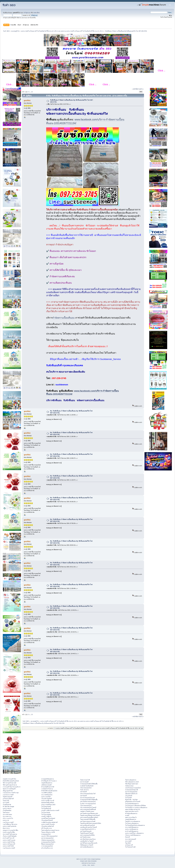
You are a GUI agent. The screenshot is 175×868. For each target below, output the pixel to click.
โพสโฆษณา (6, 812)
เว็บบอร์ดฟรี (129, 796)
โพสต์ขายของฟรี (8, 797)
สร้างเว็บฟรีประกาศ (47, 848)
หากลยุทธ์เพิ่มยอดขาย (48, 779)
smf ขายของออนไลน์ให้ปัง (87, 835)
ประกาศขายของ (7, 814)
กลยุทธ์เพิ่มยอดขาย (47, 783)
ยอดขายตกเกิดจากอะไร (132, 811)
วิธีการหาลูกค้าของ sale (10, 783)
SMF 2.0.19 (80, 859)
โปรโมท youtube (46, 814)
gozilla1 (27, 100)
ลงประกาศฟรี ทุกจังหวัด (10, 826)
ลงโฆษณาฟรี (129, 845)
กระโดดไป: (50, 728)
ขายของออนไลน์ (46, 834)
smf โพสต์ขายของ (85, 837)
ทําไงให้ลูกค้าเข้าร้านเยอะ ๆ (49, 781)
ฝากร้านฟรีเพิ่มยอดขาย (132, 831)
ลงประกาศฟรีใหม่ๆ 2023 (48, 805)
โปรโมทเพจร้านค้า (131, 847)
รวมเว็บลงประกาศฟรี (9, 848)
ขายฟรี (127, 815)
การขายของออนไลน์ (47, 846)
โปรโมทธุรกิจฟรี (46, 807)
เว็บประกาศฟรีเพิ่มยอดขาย (133, 835)
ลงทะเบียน (37, 13)
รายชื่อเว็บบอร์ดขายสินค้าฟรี (49, 822)
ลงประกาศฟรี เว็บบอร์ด (48, 824)
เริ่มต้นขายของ (129, 786)
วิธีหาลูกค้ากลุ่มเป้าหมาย (10, 785)
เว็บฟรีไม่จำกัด (7, 805)
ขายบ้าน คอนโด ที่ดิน (9, 832)
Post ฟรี (127, 837)
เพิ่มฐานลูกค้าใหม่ (8, 791)
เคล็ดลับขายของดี (46, 785)
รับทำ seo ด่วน (84, 790)
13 (32, 92)
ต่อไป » (141, 89)
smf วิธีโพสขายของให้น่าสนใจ (89, 843)
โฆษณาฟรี (6, 801)
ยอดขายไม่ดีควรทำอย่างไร (133, 809)
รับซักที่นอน (52, 365)
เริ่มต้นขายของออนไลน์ (48, 840)
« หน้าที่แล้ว (135, 89)
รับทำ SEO (9, 5)
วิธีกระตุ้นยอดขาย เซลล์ (132, 782)
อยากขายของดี (84, 782)
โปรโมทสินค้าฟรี (46, 808)
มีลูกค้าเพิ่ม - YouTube (131, 800)
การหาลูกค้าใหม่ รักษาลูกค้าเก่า (12, 787)
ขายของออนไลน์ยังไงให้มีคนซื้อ (89, 784)
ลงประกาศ (6, 820)
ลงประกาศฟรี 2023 (8, 846)
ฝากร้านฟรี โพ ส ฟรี (9, 838)
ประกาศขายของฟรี (131, 839)
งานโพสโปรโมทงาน (47, 789)
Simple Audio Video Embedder (88, 861)
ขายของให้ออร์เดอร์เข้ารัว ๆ (88, 829)
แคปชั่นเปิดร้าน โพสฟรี (87, 841)
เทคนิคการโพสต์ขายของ (87, 811)
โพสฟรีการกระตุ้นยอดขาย (133, 821)
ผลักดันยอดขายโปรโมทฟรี (133, 802)
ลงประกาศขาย (7, 808)
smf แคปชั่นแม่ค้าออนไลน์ (87, 825)
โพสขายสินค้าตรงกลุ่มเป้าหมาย (50, 830)
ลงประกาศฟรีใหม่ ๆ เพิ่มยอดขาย (134, 833)
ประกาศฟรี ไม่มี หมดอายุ (10, 834)
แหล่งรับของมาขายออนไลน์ (133, 788)
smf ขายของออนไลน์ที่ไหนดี (88, 809)
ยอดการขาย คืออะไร (131, 817)
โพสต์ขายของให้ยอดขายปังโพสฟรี (90, 815)
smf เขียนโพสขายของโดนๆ (88, 839)
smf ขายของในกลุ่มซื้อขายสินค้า (89, 817)
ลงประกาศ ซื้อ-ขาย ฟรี (48, 801)
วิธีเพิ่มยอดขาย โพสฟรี (87, 845)
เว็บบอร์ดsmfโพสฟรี (47, 820)
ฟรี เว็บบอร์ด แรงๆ (47, 828)
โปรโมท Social (46, 812)
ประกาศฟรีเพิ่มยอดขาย (132, 827)
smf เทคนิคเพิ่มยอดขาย (87, 847)
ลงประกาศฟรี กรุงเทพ (9, 840)
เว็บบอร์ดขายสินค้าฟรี (48, 826)
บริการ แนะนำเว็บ (8, 818)
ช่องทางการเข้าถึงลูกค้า (9, 789)
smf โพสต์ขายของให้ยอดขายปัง (89, 813)
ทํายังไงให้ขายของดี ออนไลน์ (11, 781)
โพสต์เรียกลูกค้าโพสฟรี (87, 833)
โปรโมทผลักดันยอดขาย (132, 804)
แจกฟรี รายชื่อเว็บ (46, 816)
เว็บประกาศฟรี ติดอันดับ (10, 836)
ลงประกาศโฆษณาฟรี (9, 844)
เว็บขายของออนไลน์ (86, 806)
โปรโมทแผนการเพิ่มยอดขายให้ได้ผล (136, 806)
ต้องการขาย (6, 828)
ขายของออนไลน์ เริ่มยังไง (48, 842)
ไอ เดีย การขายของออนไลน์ (88, 804)
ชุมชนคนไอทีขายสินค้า (48, 802)
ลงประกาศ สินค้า (46, 797)
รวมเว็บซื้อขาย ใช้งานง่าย (10, 824)
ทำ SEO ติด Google (8, 807)
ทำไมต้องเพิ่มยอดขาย (131, 813)
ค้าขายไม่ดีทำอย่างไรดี (48, 787)
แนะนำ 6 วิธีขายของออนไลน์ (49, 836)
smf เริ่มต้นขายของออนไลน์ (88, 802)
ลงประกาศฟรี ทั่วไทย (9, 842)
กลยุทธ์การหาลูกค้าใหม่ (9, 779)
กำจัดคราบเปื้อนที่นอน (63, 318)
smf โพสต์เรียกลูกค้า (86, 831)
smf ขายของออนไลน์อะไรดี (88, 794)
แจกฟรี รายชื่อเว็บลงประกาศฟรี (50, 810)
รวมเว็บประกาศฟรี (8, 795)
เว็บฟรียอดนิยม (7, 810)
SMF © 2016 (87, 859)
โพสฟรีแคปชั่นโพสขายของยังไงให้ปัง (91, 823)
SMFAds (84, 863)
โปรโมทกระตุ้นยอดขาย (132, 823)
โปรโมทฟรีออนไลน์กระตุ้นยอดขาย (135, 825)
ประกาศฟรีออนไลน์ (47, 795)
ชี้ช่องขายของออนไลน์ (47, 844)
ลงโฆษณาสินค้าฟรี (8, 799)
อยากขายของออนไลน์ (47, 838)
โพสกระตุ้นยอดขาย (131, 780)
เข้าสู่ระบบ (27, 13)
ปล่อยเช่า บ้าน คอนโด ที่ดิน (10, 830)
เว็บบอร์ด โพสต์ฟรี (47, 799)
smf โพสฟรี (83, 792)
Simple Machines (96, 859)
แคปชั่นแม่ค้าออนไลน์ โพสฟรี (89, 827)
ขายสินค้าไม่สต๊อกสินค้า (87, 786)
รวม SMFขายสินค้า (47, 793)
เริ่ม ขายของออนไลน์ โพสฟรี (88, 807)
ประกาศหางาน (7, 816)
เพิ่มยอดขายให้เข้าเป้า (131, 794)
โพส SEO (128, 843)
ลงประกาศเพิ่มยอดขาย (132, 829)
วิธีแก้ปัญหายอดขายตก (132, 784)
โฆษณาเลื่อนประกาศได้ (48, 832)
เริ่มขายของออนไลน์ (86, 788)
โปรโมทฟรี (128, 798)
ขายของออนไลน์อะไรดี (132, 790)
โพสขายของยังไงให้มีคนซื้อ (88, 819)
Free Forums (92, 863)
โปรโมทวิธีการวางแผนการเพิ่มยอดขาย (136, 807)
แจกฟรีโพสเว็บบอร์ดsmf (48, 818)
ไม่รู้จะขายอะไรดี (85, 780)
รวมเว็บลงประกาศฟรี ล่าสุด (11, 793)
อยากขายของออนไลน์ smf (87, 798)
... (30, 92)
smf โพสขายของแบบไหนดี (88, 821)
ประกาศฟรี (6, 802)
